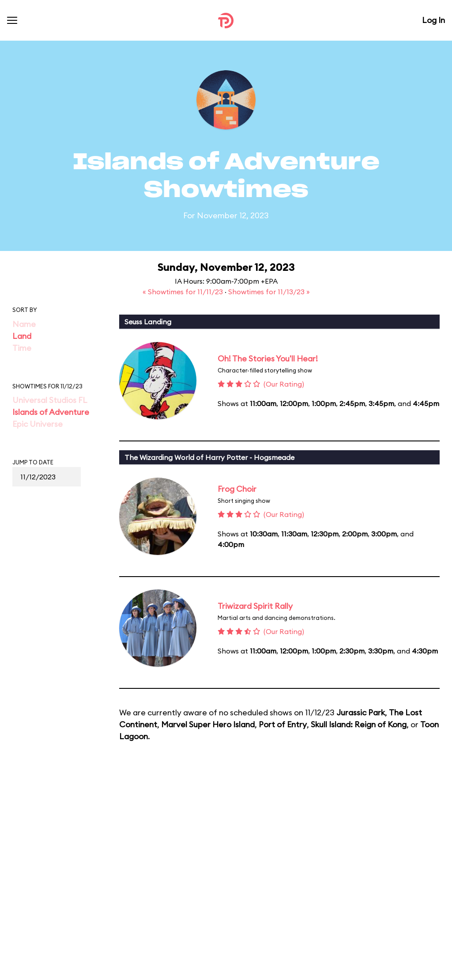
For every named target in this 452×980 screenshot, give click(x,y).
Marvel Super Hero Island (208, 724)
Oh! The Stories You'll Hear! (268, 359)
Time (22, 348)
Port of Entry (283, 724)
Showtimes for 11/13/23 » (269, 292)
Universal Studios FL (50, 400)
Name (24, 324)
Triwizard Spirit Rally (255, 606)
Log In (433, 20)
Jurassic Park (361, 712)
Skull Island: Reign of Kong (359, 724)
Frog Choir (237, 489)
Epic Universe (38, 424)
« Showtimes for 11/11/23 (184, 292)
